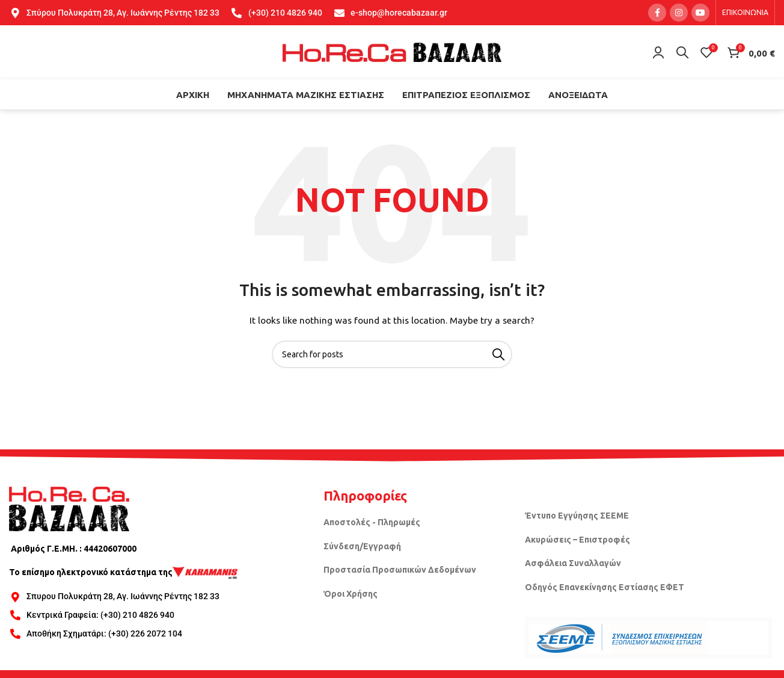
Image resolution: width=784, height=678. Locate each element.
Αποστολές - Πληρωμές (372, 522)
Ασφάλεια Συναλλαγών (573, 563)
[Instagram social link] (679, 13)
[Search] (682, 52)
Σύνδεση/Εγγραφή (362, 546)
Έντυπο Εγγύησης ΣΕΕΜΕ (577, 516)
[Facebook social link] (657, 13)
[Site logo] (392, 52)
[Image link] (69, 508)
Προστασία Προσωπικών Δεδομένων (400, 570)
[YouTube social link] (700, 13)
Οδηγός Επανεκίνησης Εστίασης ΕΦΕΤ (605, 587)
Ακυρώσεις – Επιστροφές (577, 540)
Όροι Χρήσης (351, 594)
